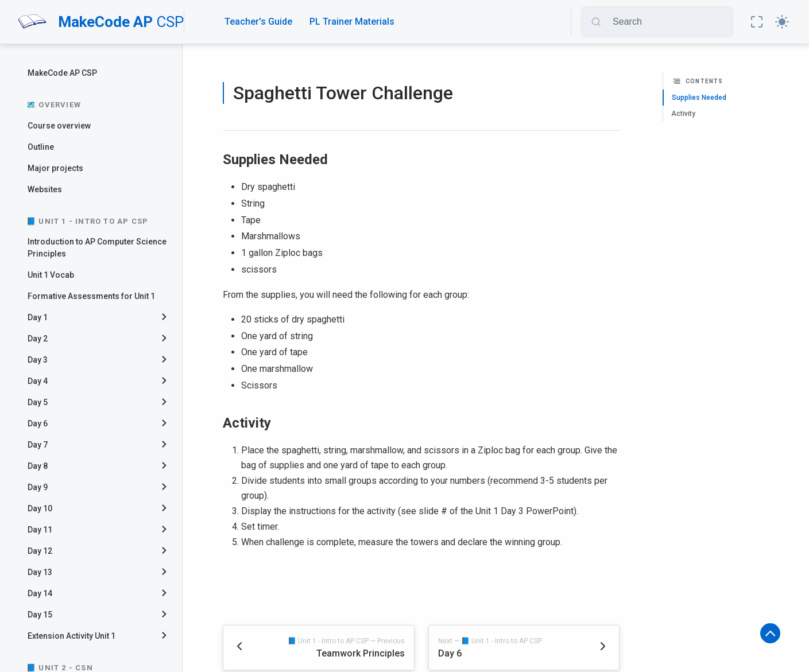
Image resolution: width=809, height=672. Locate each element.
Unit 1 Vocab (51, 275)
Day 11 (40, 530)
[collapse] (169, 318)
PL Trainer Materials (352, 22)
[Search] (668, 22)
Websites (45, 189)
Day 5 (38, 402)
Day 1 (38, 317)
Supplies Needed (699, 98)
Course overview (59, 126)
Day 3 (38, 360)
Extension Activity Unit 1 (71, 636)
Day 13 (40, 572)
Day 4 (38, 381)
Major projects (55, 168)
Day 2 (38, 339)
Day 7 (38, 445)
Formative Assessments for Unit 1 (91, 296)
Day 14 (40, 593)
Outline (41, 147)
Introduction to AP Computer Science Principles (97, 248)
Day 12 (40, 551)
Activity (683, 114)
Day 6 (38, 424)
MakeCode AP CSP (62, 73)
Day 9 (38, 487)
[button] (757, 22)
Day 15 (40, 615)
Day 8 (38, 466)
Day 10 (40, 508)
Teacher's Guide (258, 22)
